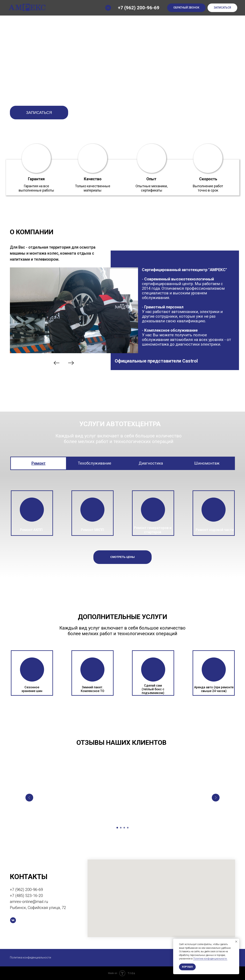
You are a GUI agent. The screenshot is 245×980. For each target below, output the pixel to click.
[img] (57, 363)
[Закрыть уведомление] (236, 942)
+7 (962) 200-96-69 (139, 8)
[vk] (108, 8)
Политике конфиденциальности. (210, 959)
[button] (186, 8)
